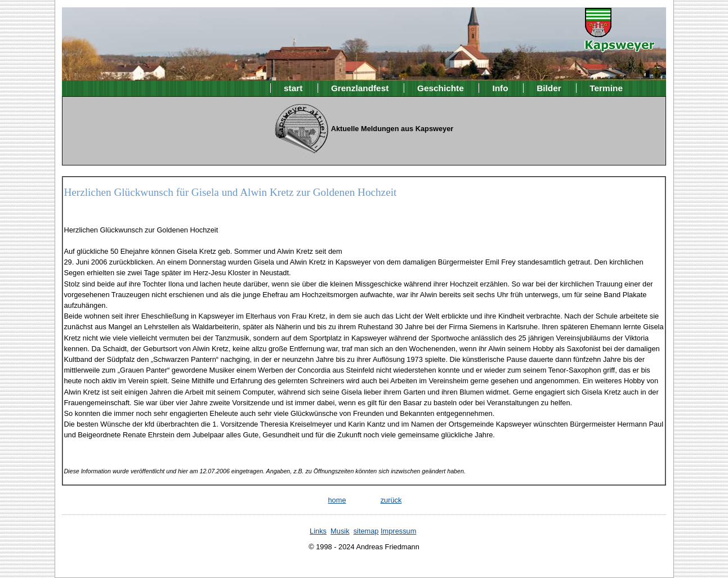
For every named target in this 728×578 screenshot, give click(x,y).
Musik (340, 531)
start (293, 88)
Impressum (398, 531)
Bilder (549, 88)
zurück (391, 500)
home (337, 500)
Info (500, 88)
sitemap (366, 531)
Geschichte (441, 88)
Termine (606, 88)
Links (318, 531)
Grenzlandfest (360, 88)
